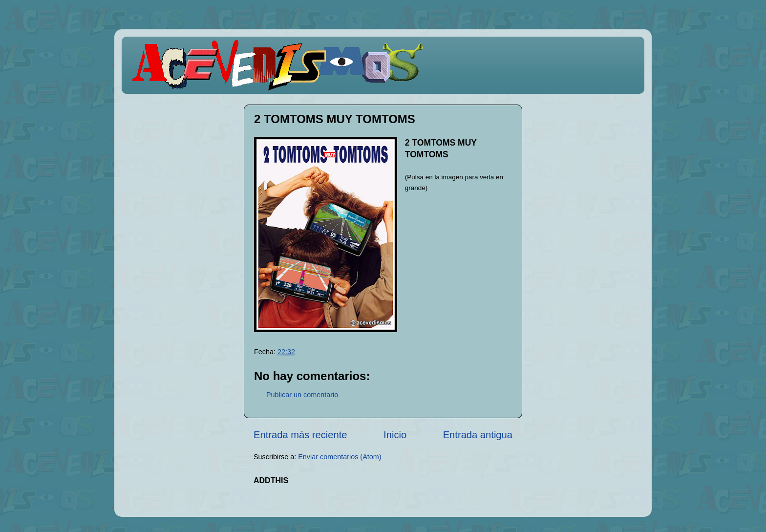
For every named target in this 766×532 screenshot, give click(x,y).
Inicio (395, 435)
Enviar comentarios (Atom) (340, 457)
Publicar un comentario (302, 395)
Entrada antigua (478, 435)
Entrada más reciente (300, 435)
